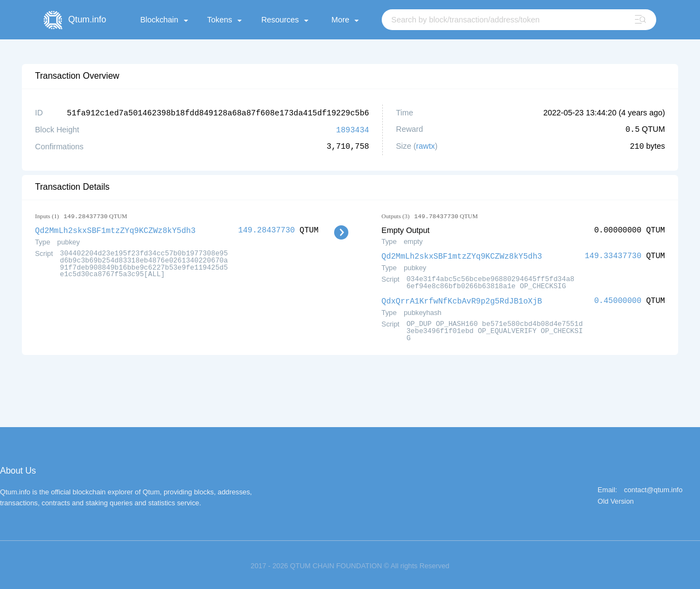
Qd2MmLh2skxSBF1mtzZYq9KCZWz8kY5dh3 (115, 229)
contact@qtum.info (653, 488)
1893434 (353, 129)
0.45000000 (617, 299)
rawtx (425, 145)
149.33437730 (613, 255)
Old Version (616, 500)
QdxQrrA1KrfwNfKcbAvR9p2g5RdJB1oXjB (462, 299)
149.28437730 (267, 229)
